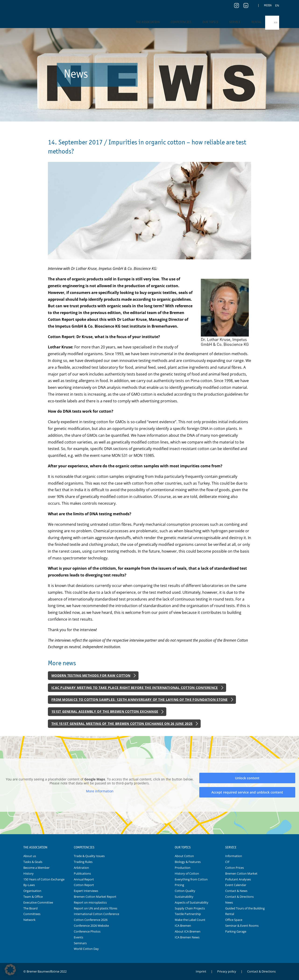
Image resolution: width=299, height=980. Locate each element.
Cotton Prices (235, 868)
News (229, 902)
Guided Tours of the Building (245, 908)
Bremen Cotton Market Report (95, 897)
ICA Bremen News (187, 937)
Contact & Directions (239, 897)
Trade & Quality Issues (89, 856)
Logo (149, 848)
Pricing (179, 885)
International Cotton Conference (96, 914)
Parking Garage (236, 931)
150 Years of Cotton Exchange (44, 879)
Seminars (80, 943)
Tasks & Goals (33, 862)
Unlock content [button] (247, 778)
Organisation (32, 891)
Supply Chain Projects (190, 908)
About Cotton (184, 856)
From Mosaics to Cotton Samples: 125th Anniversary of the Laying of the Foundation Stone (140, 699)
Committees (32, 914)
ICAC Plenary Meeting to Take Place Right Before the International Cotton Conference (135, 688)
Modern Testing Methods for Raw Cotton (91, 675)
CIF (227, 862)
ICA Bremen (183, 926)
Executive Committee (38, 902)
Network (29, 920)
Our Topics (210, 22)
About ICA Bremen (188, 931)
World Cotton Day (86, 949)
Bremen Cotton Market (241, 873)
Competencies (181, 22)
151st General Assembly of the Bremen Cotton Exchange (105, 711)
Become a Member (36, 868)
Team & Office (33, 897)
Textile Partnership (188, 914)
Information (234, 856)
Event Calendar (236, 885)
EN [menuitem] (277, 5)
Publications (82, 873)
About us (30, 856)
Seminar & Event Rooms (242, 926)
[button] (10, 970)
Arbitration (81, 868)
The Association (148, 22)
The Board (30, 908)
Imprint (201, 971)
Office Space (234, 920)
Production (183, 868)
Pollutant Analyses (238, 879)
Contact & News (236, 891)
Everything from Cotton (191, 879)
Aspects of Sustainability (192, 902)
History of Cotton (187, 873)
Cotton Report (84, 885)
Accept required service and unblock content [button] (247, 792)
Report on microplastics (90, 902)
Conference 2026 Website (91, 926)
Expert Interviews (86, 891)
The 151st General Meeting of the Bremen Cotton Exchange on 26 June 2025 (122, 724)
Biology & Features (188, 862)
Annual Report (84, 879)
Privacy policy (227, 971)
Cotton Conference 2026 (91, 920)
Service (235, 22)
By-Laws (29, 885)
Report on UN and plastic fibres (96, 908)
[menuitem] (277, 5)
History (28, 873)
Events (78, 937)
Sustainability (184, 897)
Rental (256, 22)
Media (268, 5)
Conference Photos (87, 931)
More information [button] (100, 791)
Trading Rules (83, 862)
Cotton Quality (185, 891)
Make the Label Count (190, 920)
